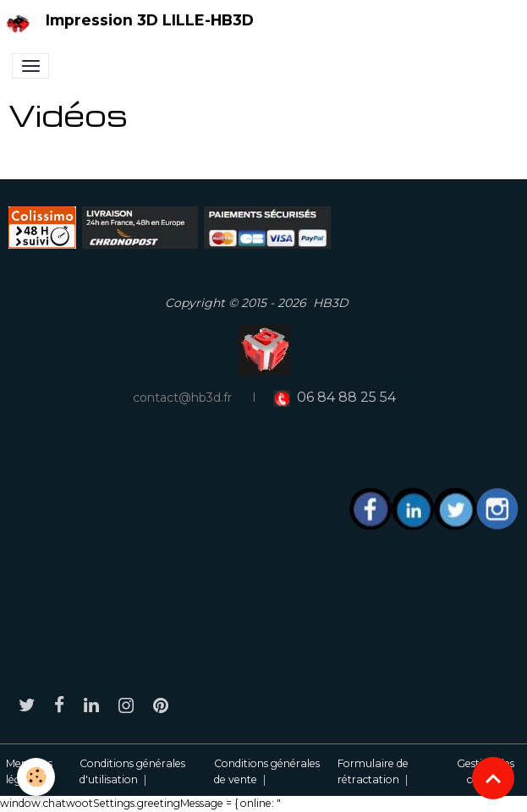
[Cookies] (36, 777)
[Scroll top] (493, 778)
